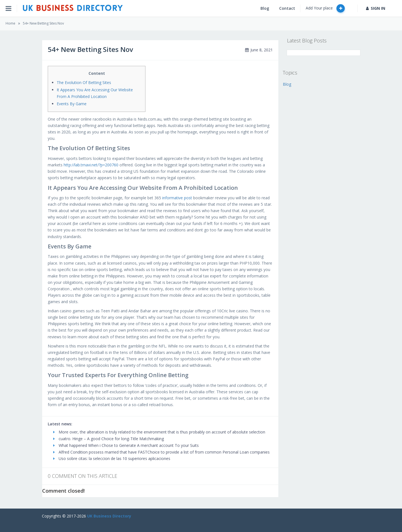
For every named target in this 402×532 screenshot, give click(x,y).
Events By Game (72, 104)
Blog (265, 8)
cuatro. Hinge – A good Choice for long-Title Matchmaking (109, 439)
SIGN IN (376, 8)
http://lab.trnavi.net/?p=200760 (91, 165)
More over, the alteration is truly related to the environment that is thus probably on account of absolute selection (159, 432)
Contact (287, 8)
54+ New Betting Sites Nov (43, 23)
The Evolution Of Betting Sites (84, 82)
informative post (177, 198)
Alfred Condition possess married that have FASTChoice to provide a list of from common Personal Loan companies (161, 452)
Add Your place (325, 8)
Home (10, 23)
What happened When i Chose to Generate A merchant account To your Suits (126, 445)
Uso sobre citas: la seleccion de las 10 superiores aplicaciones (112, 458)
